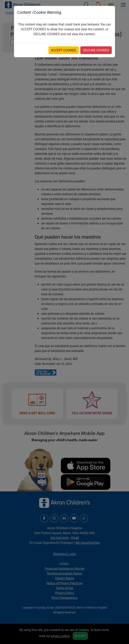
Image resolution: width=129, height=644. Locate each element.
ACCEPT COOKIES (64, 50)
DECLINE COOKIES (96, 50)
